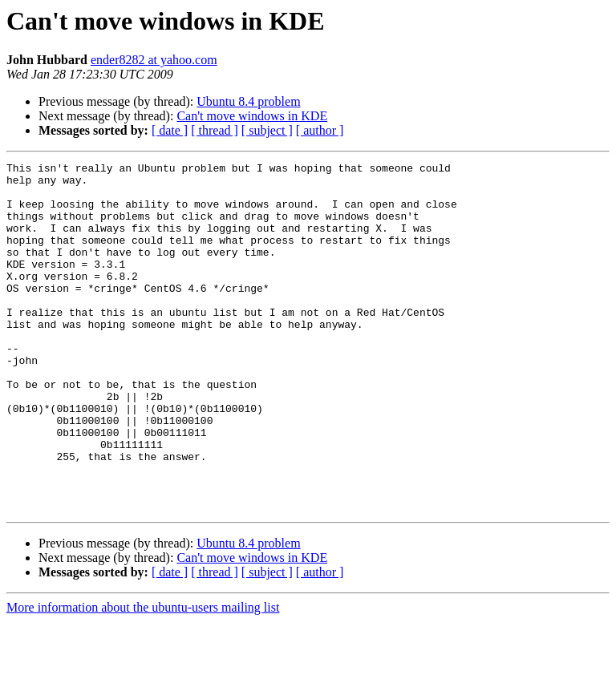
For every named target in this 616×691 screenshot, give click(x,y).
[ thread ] (215, 130)
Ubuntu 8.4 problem (248, 101)
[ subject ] (267, 130)
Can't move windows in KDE (252, 116)
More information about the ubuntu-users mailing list (143, 677)
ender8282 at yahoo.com (154, 60)
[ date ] (170, 130)
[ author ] (320, 130)
